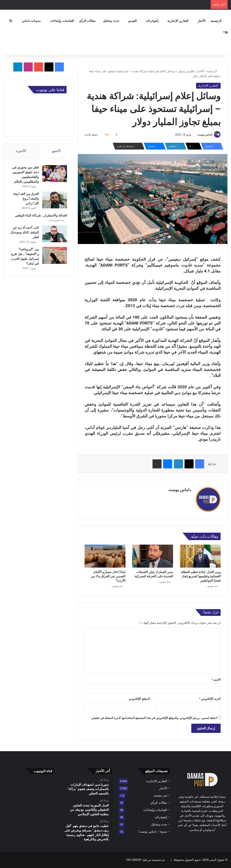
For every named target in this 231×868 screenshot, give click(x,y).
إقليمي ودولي (186, 71)
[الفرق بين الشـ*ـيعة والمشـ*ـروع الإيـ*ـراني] (54, 200)
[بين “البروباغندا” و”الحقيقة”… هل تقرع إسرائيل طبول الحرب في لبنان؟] (54, 256)
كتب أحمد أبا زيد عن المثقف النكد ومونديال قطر (25, 233)
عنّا (11, 21)
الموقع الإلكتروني (139, 699)
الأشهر (56, 151)
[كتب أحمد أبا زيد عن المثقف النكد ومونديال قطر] (54, 234)
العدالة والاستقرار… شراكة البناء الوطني (40, 216)
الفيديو (133, 21)
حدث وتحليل (111, 21)
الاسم (216, 680)
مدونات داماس (31, 21)
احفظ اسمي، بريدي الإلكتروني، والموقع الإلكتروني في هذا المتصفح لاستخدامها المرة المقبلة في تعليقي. (154, 718)
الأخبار (201, 21)
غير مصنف (160, 795)
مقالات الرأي (87, 21)
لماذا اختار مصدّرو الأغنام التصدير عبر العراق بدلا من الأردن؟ (108, 576)
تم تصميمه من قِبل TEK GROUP (146, 860)
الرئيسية (216, 21)
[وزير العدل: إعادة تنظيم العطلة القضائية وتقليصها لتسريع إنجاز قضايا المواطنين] (200, 556)
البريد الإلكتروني (210, 699)
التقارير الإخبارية (178, 21)
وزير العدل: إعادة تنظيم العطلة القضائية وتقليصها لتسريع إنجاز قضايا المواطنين (201, 576)
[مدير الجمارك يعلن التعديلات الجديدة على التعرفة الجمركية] (153, 556)
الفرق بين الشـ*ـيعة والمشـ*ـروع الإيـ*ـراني (26, 199)
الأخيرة (21, 151)
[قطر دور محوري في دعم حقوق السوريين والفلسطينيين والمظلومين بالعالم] (54, 174)
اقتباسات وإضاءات (62, 21)
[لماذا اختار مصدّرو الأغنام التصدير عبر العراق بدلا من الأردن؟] (105, 556)
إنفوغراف (152, 21)
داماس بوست (205, 135)
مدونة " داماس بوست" (153, 831)
